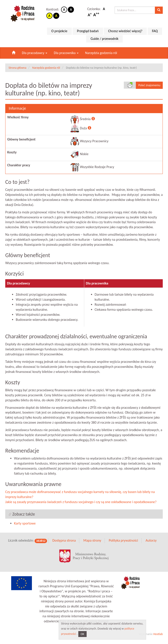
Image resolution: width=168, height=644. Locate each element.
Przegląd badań (88, 31)
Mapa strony (92, 544)
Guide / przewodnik (104, 39)
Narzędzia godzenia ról (101, 53)
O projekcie (59, 31)
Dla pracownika (66, 53)
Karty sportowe (25, 526)
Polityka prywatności (123, 544)
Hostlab (158, 637)
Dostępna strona (64, 544)
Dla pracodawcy (35, 53)
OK (83, 634)
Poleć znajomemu (149, 85)
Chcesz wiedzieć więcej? (125, 31)
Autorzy (151, 544)
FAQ (155, 31)
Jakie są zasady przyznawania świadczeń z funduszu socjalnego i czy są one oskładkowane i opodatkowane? (81, 505)
